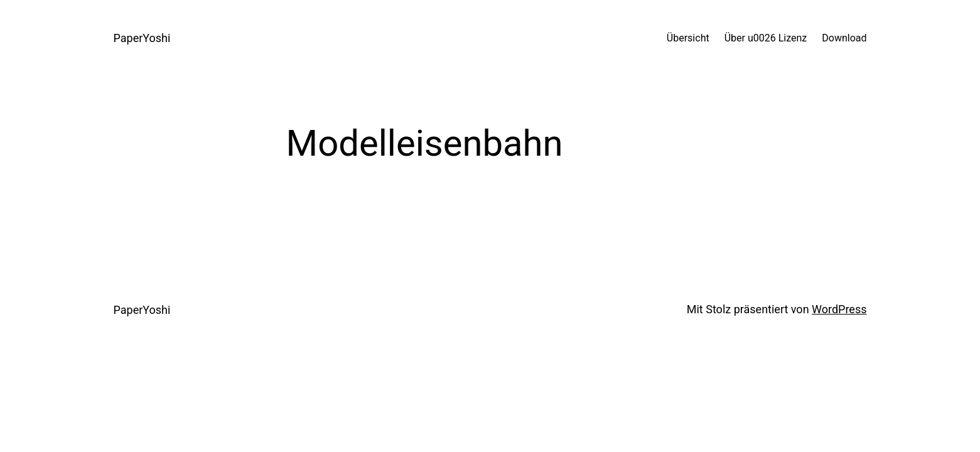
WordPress (839, 309)
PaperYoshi (142, 38)
